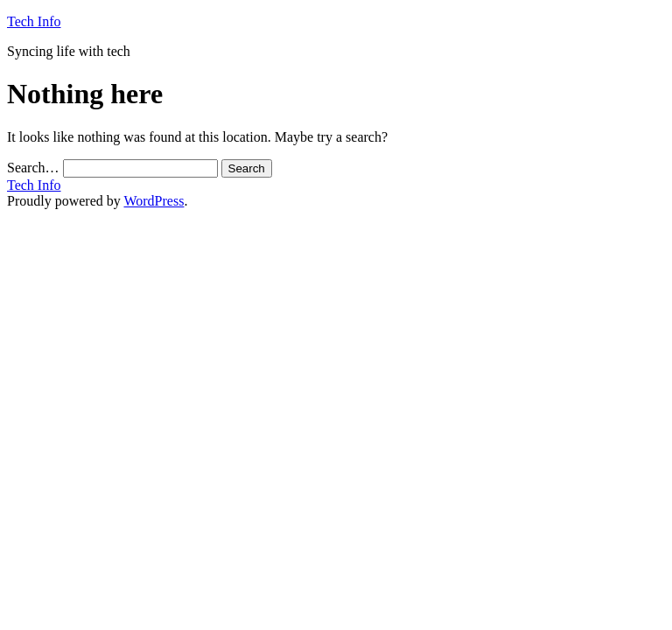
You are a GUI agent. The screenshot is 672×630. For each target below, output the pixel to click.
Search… (33, 168)
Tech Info (34, 21)
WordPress (154, 201)
